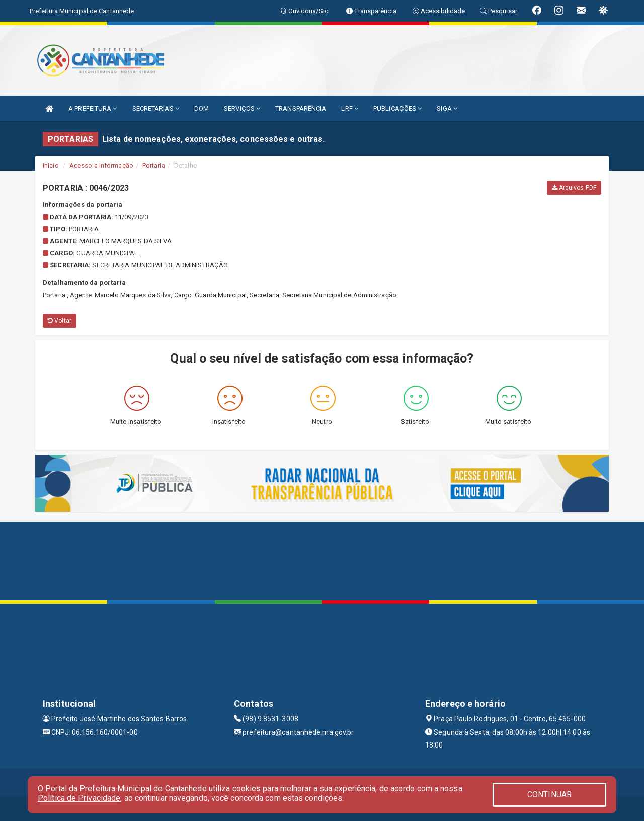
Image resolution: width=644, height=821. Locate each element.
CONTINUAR (549, 795)
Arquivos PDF (574, 188)
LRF (350, 108)
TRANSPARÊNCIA (301, 108)
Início (51, 165)
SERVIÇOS (242, 108)
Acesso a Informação (101, 165)
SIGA (447, 108)
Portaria (154, 165)
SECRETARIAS (156, 108)
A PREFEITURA (93, 108)
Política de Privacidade (79, 798)
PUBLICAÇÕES (397, 108)
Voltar (60, 321)
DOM (202, 108)
